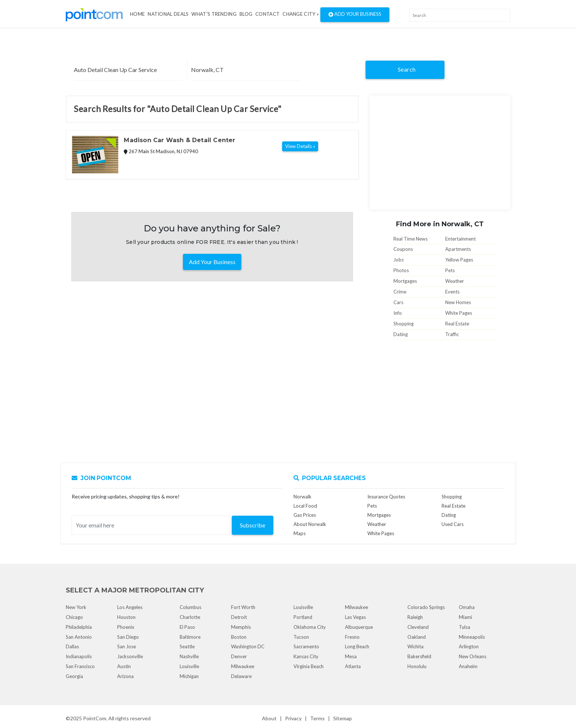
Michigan (189, 676)
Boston (239, 637)
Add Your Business (355, 15)
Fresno (352, 637)
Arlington (469, 646)
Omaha (467, 607)
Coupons (403, 249)
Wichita (415, 646)
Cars (398, 302)
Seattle (187, 646)
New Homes (458, 302)
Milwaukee (243, 666)
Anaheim (468, 666)
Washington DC (248, 646)
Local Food (305, 506)
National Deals (168, 14)
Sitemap (343, 718)
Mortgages (405, 281)
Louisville (189, 666)
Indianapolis (79, 656)
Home (137, 14)
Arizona (125, 676)
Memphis (241, 627)
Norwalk (303, 497)
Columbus (190, 607)
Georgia (74, 676)
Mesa (351, 656)
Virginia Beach (309, 666)
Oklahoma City (310, 627)
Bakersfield (419, 656)
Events (452, 292)
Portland (303, 617)
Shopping (404, 324)
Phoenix (126, 627)
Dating (401, 334)
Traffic (452, 334)
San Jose (127, 646)
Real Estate (457, 324)
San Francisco (80, 666)
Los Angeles (130, 607)
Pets (450, 270)
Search (407, 69)
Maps (300, 533)
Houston (126, 617)
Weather (455, 281)
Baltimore (190, 637)
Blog (246, 14)
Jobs (399, 260)
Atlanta (353, 666)
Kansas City (306, 656)
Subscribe (253, 525)
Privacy (293, 718)
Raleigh (415, 617)
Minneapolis (472, 637)
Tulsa (465, 627)
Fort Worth (243, 607)
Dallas (72, 646)
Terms (317, 718)
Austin (124, 666)
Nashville (189, 656)
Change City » (301, 14)
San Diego (128, 637)
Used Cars (453, 524)
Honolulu (417, 666)
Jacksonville (130, 656)
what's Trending (214, 14)
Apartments (458, 249)
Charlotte (190, 617)
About (269, 718)
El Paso (187, 627)
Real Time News (411, 239)
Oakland (417, 637)
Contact (267, 14)
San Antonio (79, 637)
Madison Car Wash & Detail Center (179, 140)
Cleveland (418, 627)
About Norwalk (310, 524)
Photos (401, 270)
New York (76, 607)
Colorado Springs (426, 607)
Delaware (241, 676)
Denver (239, 656)
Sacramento (306, 646)
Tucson (301, 637)
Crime (400, 292)
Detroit (239, 617)
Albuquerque (359, 627)
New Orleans (473, 656)
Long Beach (357, 646)
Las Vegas (355, 617)
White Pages (459, 313)
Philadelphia (79, 627)
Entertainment (460, 239)
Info (398, 313)
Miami (465, 617)
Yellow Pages (459, 260)
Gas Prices (305, 515)
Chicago (74, 617)
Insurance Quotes (386, 497)
